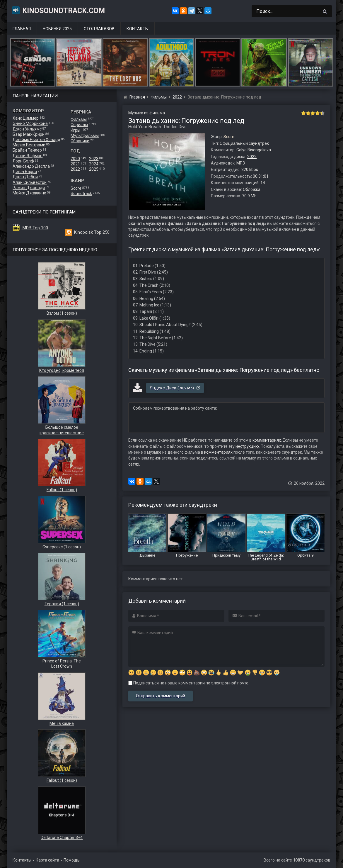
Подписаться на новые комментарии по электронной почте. (189, 683)
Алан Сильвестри (30, 182)
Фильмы (79, 119)
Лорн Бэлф (23, 161)
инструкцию (247, 446)
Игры (75, 130)
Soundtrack (81, 194)
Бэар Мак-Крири (29, 134)
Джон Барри (25, 172)
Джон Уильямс (27, 129)
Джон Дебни (25, 177)
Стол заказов (99, 29)
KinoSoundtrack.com (58, 10)
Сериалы (79, 125)
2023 (94, 159)
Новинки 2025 (57, 29)
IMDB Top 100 (35, 228)
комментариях (267, 440)
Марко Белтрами (29, 145)
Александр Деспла (31, 166)
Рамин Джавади (29, 188)
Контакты (138, 29)
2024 (94, 164)
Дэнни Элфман (28, 156)
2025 (94, 169)
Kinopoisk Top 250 (92, 232)
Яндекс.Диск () (175, 388)
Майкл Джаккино (29, 193)
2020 (75, 159)
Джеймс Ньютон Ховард (36, 140)
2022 (75, 169)
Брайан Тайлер (27, 150)
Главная (22, 29)
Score (76, 188)
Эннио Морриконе (30, 123)
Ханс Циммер (26, 118)
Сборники (80, 141)
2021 (75, 164)
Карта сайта (47, 860)
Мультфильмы (85, 135)
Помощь (72, 860)
